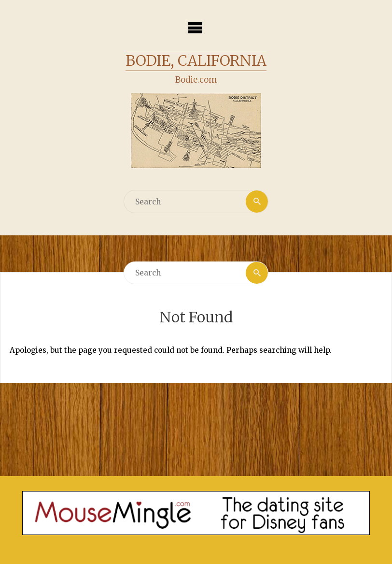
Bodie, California (196, 60)
